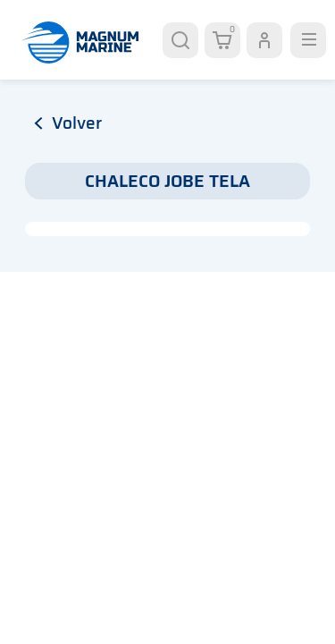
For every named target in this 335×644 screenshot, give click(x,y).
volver (68, 123)
